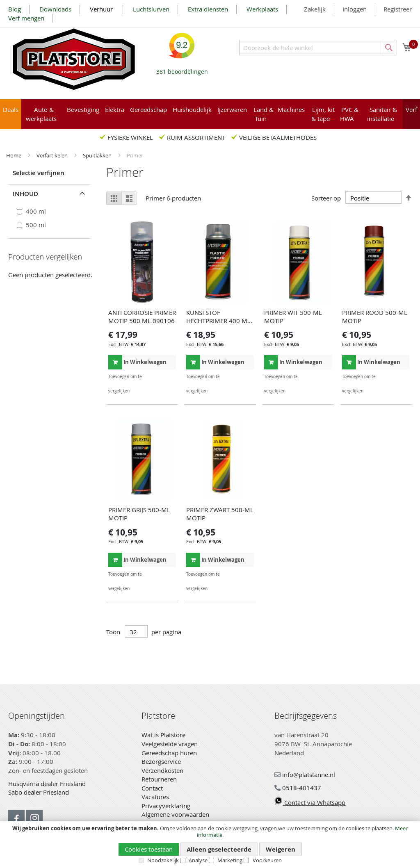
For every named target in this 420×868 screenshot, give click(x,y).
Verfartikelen (53, 155)
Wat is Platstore (163, 735)
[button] (169, 377)
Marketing (230, 860)
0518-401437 (298, 788)
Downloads (55, 9)
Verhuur (102, 9)
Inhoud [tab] (25, 194)
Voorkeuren (267, 860)
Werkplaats (262, 9)
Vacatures (155, 797)
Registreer (398, 9)
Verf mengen (26, 18)
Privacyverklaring (166, 806)
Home (14, 155)
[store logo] (74, 59)
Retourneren (159, 779)
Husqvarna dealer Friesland (47, 784)
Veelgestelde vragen (170, 744)
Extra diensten (208, 9)
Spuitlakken (98, 155)
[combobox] (318, 48)
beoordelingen (182, 69)
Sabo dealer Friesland (39, 792)
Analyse (198, 860)
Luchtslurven (151, 9)
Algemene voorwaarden (175, 814)
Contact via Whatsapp (310, 802)
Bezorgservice (161, 761)
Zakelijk (315, 9)
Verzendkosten (162, 770)
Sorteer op (326, 198)
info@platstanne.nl (305, 775)
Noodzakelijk (163, 860)
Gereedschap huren (169, 753)
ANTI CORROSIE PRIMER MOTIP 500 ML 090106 (142, 317)
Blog (15, 9)
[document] (210, 844)
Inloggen (355, 9)
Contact (152, 788)
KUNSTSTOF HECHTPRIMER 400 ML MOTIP (218, 321)
